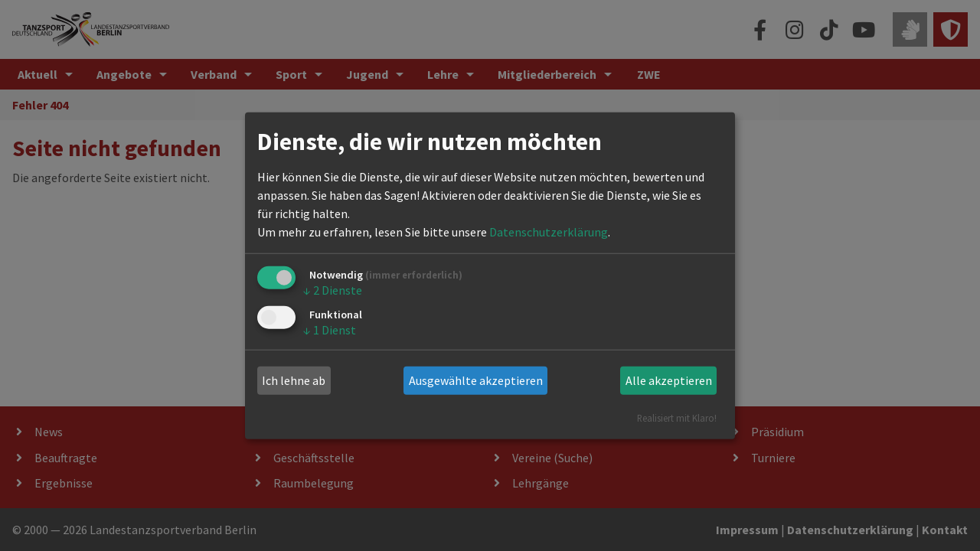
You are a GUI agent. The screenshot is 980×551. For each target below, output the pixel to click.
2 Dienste (333, 290)
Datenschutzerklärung (549, 232)
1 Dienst (330, 330)
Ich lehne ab (294, 380)
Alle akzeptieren (669, 380)
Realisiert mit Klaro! (677, 417)
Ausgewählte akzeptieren (476, 380)
